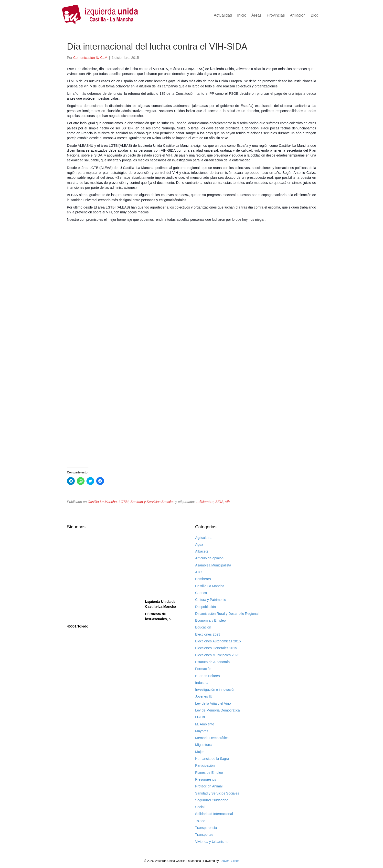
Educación (203, 627)
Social (200, 807)
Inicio (242, 15)
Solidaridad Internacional (214, 814)
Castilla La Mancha (102, 502)
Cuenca (201, 593)
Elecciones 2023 (208, 634)
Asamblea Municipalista (213, 565)
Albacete (202, 551)
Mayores (202, 731)
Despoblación (206, 607)
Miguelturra (204, 745)
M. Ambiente (205, 724)
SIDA (219, 502)
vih (227, 502)
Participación (205, 765)
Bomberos (203, 579)
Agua (199, 544)
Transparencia (206, 828)
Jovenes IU (204, 696)
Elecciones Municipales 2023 (217, 655)
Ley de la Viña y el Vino (213, 703)
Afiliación (298, 15)
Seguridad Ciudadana (212, 800)
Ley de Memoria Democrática (218, 710)
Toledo (200, 821)
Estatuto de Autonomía (213, 662)
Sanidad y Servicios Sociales (152, 502)
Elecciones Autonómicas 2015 (218, 641)
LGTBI (124, 502)
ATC (198, 572)
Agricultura (203, 538)
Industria (202, 683)
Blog (315, 15)
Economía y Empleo (210, 620)
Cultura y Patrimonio (211, 600)
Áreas (256, 15)
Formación (203, 669)
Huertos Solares (207, 676)
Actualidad (223, 15)
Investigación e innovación (215, 690)
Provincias (276, 15)
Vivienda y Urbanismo (212, 842)
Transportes (204, 835)
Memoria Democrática (212, 738)
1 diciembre (205, 502)
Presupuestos (206, 779)
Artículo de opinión (209, 558)
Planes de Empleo (209, 773)
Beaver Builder (229, 861)
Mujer (199, 752)
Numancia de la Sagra (212, 759)
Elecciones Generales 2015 (216, 648)
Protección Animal (209, 786)
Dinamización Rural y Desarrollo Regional (227, 614)
